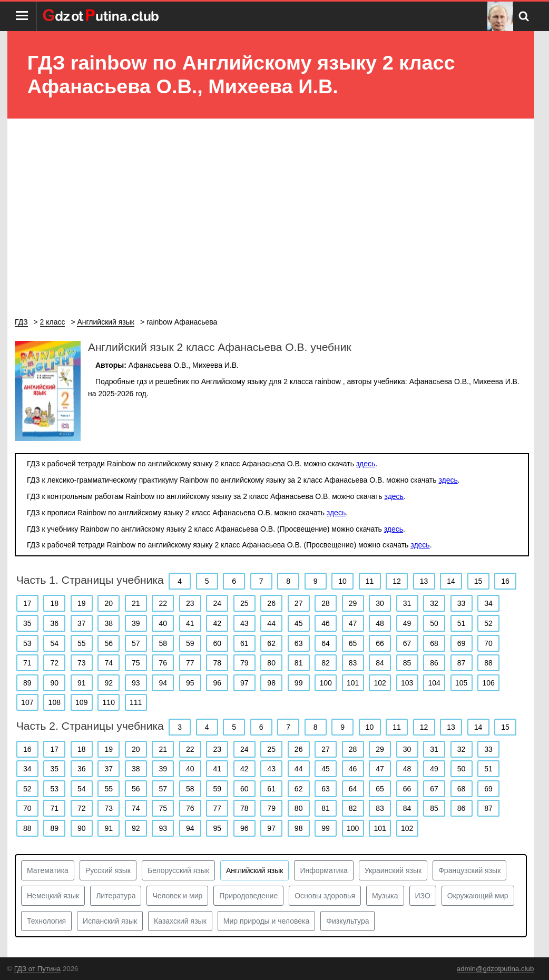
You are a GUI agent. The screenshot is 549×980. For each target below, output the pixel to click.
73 (82, 663)
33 (462, 603)
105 (461, 683)
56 (109, 643)
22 (163, 603)
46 (326, 623)
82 (326, 663)
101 (353, 683)
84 (380, 663)
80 (271, 663)
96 (217, 683)
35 (27, 623)
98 (271, 683)
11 (370, 581)
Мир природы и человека (266, 921)
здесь (366, 464)
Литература (116, 896)
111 (136, 702)
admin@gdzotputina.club (496, 969)
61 (244, 643)
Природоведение (248, 896)
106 (488, 683)
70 (488, 643)
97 (244, 683)
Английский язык (255, 870)
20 (109, 603)
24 (217, 603)
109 (81, 702)
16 (505, 581)
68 (434, 643)
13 (424, 581)
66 (380, 643)
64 (326, 643)
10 (342, 581)
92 (109, 683)
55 (82, 643)
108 (55, 702)
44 (271, 623)
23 (190, 603)
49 (407, 623)
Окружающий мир (478, 896)
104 (434, 683)
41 (190, 623)
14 (451, 581)
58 (163, 643)
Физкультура (347, 921)
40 (163, 623)
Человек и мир (177, 896)
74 (109, 663)
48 (380, 623)
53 (27, 643)
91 (82, 683)
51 (462, 623)
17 (27, 603)
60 (217, 643)
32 (434, 603)
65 (353, 643)
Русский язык (108, 870)
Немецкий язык (53, 896)
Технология (46, 921)
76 (163, 663)
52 (488, 623)
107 (27, 702)
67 (407, 643)
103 (407, 683)
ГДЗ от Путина (37, 969)
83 (353, 663)
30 (380, 603)
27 (299, 603)
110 (109, 702)
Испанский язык (110, 921)
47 (353, 623)
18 (54, 603)
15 (478, 581)
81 (299, 663)
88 (488, 663)
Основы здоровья (325, 896)
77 (190, 663)
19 (82, 603)
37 (82, 623)
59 (190, 643)
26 (271, 603)
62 (271, 643)
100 (325, 683)
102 (380, 683)
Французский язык (469, 870)
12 (397, 581)
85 (407, 663)
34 (488, 603)
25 (244, 603)
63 (299, 643)
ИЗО (423, 896)
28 (326, 603)
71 (27, 663)
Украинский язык (393, 870)
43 (244, 623)
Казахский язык (180, 921)
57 (136, 643)
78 (217, 663)
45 (299, 623)
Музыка (385, 896)
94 (163, 683)
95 (190, 683)
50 (434, 623)
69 (462, 643)
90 (54, 683)
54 (54, 643)
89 (27, 683)
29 (353, 603)
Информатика (323, 870)
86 (434, 663)
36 (54, 623)
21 (136, 603)
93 (136, 683)
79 (244, 663)
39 (136, 623)
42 (217, 623)
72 (54, 663)
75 (136, 663)
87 (462, 663)
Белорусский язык (178, 870)
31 (407, 603)
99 (299, 683)
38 (109, 623)
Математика (48, 870)
